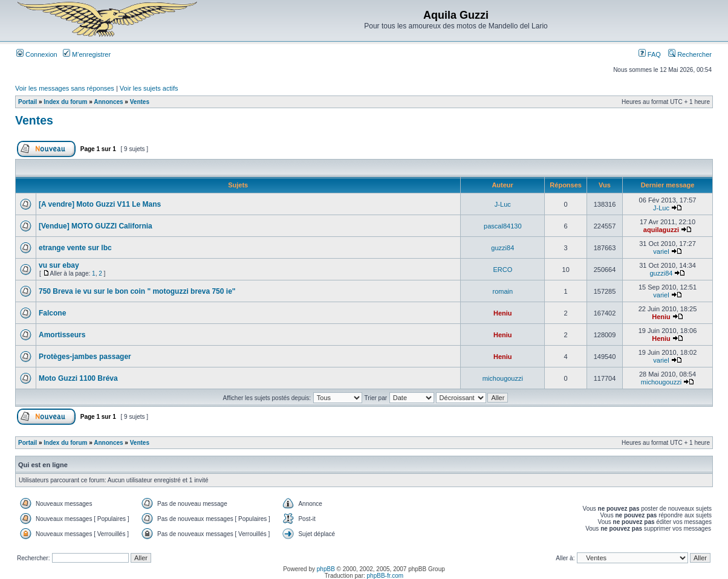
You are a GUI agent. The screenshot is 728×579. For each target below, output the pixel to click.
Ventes (140, 102)
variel (661, 251)
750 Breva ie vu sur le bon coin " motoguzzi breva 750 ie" (137, 291)
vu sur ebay (59, 265)
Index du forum (65, 102)
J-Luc (503, 204)
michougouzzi (503, 378)
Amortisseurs (62, 335)
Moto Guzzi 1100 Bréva (78, 378)
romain (503, 291)
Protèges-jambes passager (85, 357)
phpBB (326, 569)
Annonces (108, 102)
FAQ (650, 54)
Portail (28, 102)
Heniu (503, 313)
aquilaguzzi (661, 230)
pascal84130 (502, 226)
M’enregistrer (87, 54)
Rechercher (690, 54)
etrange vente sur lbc (75, 248)
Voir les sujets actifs (149, 88)
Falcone (52, 313)
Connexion (37, 54)
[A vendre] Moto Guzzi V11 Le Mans (100, 204)
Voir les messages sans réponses (65, 88)
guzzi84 (502, 248)
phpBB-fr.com (385, 576)
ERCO (502, 270)
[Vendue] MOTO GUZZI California (96, 226)
